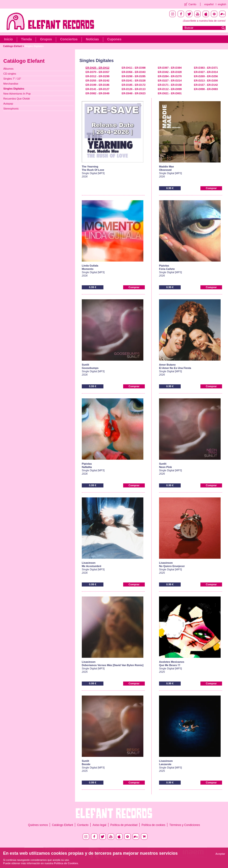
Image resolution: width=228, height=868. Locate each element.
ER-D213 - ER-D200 (206, 81)
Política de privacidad (124, 825)
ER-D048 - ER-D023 (134, 93)
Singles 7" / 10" (12, 79)
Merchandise (11, 84)
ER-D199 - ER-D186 (97, 85)
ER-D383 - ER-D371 (206, 68)
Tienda (27, 39)
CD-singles (10, 74)
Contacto (83, 825)
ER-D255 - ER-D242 (97, 81)
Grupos (46, 39)
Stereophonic (11, 109)
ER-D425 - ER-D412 (97, 68)
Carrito (192, 4)
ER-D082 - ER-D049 (97, 93)
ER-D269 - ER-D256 (206, 76)
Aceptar (220, 854)
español (209, 4)
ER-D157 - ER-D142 (206, 85)
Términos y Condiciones (185, 825)
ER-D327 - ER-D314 (206, 72)
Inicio (8, 39)
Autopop (8, 104)
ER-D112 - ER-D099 (170, 89)
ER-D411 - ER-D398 (134, 68)
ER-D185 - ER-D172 (134, 85)
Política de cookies (153, 825)
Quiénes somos (38, 825)
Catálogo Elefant (12, 46)
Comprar (211, 188)
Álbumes (8, 69)
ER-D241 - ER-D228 (134, 81)
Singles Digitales (34, 46)
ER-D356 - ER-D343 (134, 72)
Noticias (92, 39)
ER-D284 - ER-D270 (170, 76)
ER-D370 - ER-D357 (97, 72)
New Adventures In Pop (17, 94)
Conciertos (69, 39)
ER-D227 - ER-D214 (170, 81)
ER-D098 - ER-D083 (206, 89)
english (222, 4)
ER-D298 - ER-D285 (134, 76)
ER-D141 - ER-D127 (97, 89)
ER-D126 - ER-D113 (134, 89)
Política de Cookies (66, 863)
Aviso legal (99, 825)
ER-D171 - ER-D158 (170, 85)
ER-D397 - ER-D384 (170, 68)
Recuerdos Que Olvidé (17, 99)
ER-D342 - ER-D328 (170, 72)
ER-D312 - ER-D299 (97, 76)
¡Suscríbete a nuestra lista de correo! (204, 21)
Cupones (114, 39)
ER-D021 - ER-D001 (170, 93)
